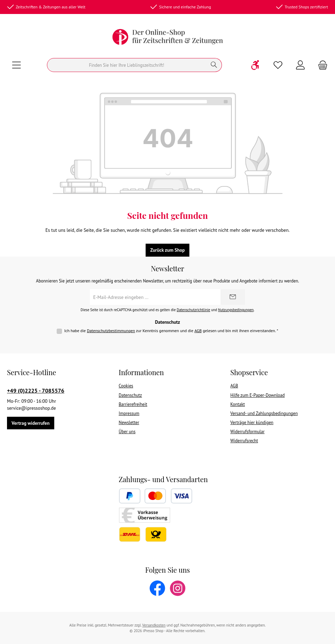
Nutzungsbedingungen (236, 310)
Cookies (126, 386)
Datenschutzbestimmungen (111, 331)
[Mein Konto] (300, 65)
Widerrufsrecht (244, 441)
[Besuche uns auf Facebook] (157, 588)
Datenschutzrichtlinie (194, 310)
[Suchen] (127, 65)
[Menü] (16, 65)
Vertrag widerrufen (30, 423)
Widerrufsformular (247, 431)
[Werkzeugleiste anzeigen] (256, 65)
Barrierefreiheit (133, 404)
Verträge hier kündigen (252, 422)
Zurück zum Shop (167, 250)
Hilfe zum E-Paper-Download (257, 395)
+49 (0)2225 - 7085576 (36, 391)
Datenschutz (130, 395)
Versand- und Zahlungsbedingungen (264, 413)
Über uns (127, 431)
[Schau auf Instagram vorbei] (178, 588)
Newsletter (129, 422)
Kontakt (238, 404)
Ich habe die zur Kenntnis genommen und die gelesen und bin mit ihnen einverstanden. (171, 331)
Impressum (129, 413)
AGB (198, 331)
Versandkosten (154, 625)
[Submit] (233, 297)
